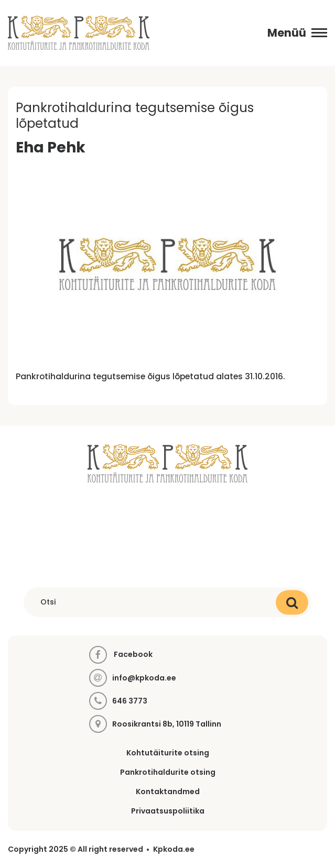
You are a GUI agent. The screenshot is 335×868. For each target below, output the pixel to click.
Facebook (121, 655)
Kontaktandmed (168, 792)
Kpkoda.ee (174, 849)
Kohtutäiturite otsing (168, 753)
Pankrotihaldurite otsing (168, 772)
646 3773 (130, 701)
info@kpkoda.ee (144, 678)
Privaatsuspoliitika (168, 811)
